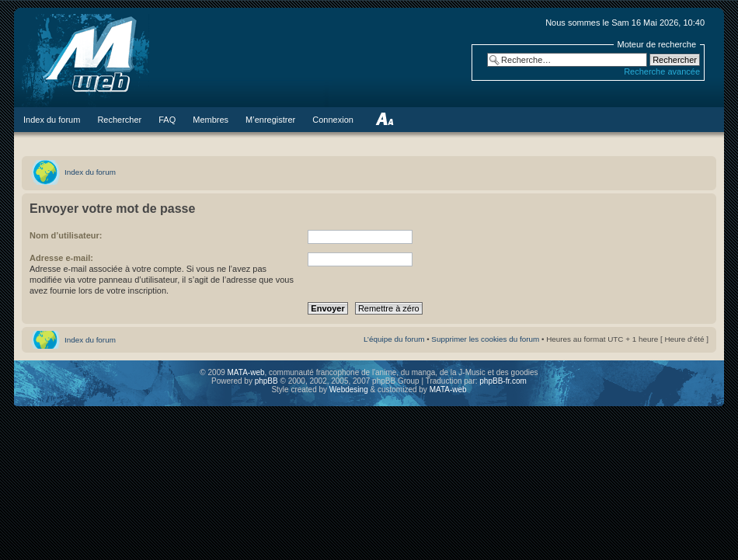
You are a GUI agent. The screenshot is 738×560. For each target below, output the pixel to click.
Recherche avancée (662, 71)
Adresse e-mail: (61, 258)
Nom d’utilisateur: (66, 235)
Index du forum (90, 172)
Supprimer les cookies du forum (485, 339)
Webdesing (350, 390)
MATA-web (246, 372)
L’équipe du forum (394, 339)
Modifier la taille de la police (384, 120)
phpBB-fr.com (503, 381)
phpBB (266, 381)
